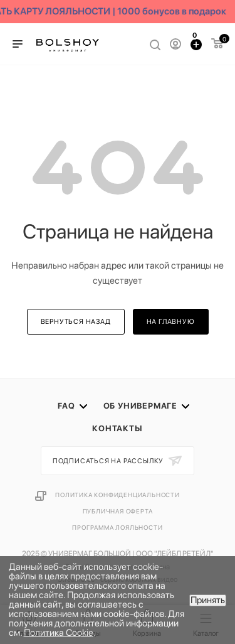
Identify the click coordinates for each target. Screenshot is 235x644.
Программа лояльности (117, 527)
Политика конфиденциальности (118, 495)
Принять (208, 600)
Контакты (117, 428)
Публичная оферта (118, 511)
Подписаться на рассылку (109, 461)
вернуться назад (76, 322)
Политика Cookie (59, 633)
